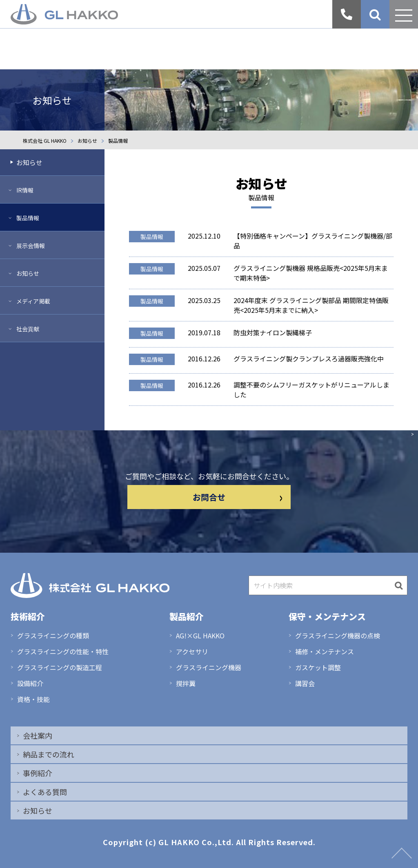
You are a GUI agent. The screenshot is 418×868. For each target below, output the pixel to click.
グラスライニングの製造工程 (60, 667)
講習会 (305, 683)
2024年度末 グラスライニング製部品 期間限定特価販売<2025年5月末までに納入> (311, 305)
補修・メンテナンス (325, 651)
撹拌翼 (186, 683)
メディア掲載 (33, 301)
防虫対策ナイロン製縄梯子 (273, 332)
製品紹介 (187, 616)
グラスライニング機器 (209, 667)
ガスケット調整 (318, 667)
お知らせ (29, 162)
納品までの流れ (49, 754)
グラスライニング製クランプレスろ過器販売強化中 (309, 359)
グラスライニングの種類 (53, 635)
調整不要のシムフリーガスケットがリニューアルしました (311, 390)
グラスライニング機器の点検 (338, 635)
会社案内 (38, 735)
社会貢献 (28, 329)
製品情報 (152, 237)
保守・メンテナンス (327, 616)
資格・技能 (33, 699)
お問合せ (238, 497)
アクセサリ (192, 651)
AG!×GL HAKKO (200, 635)
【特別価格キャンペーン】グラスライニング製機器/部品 (313, 241)
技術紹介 (28, 616)
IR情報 (25, 190)
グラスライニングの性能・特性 (63, 651)
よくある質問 (45, 792)
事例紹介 (38, 773)
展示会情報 (31, 246)
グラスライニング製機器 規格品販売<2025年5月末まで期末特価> (311, 273)
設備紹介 (30, 683)
